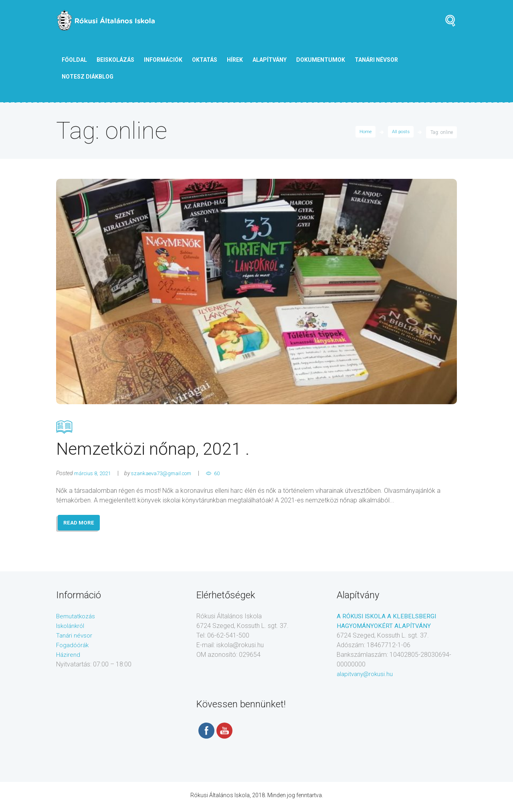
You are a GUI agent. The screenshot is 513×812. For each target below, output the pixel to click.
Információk (163, 60)
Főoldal (74, 60)
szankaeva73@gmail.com (169, 476)
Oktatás (205, 60)
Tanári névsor (75, 639)
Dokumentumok (321, 60)
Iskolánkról (72, 629)
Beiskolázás (115, 60)
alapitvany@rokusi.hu (366, 677)
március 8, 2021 (95, 476)
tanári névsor (376, 60)
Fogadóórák (74, 649)
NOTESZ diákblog (88, 77)
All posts (400, 132)
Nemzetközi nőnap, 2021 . (256, 439)
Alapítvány (270, 60)
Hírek (235, 60)
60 (228, 476)
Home (363, 132)
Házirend (68, 658)
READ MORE (80, 526)
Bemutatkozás (77, 620)
